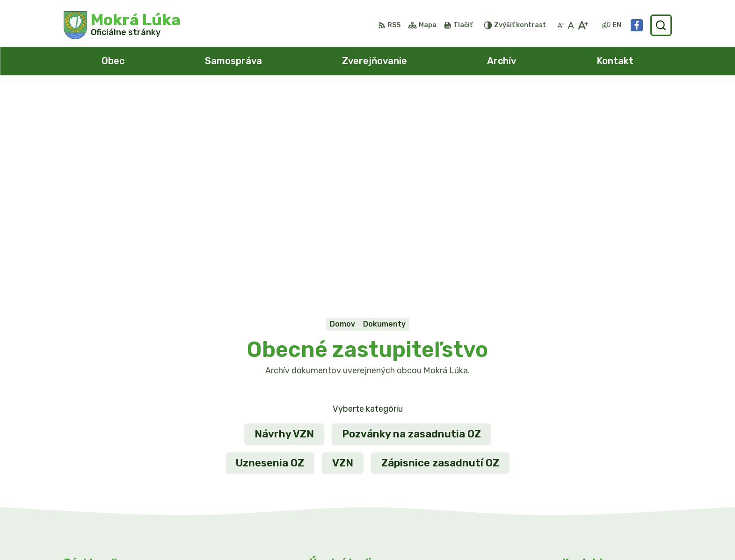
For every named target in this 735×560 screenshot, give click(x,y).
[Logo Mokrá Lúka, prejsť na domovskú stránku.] (122, 25)
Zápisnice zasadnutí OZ (440, 257)
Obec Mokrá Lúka (510, 535)
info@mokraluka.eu (598, 473)
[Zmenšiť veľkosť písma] (560, 25)
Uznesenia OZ (270, 257)
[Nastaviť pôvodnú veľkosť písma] (571, 25)
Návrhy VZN (284, 228)
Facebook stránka (597, 484)
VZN (343, 257)
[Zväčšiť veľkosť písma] (583, 25)
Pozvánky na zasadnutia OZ (411, 228)
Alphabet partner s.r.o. (368, 535)
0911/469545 (588, 462)
